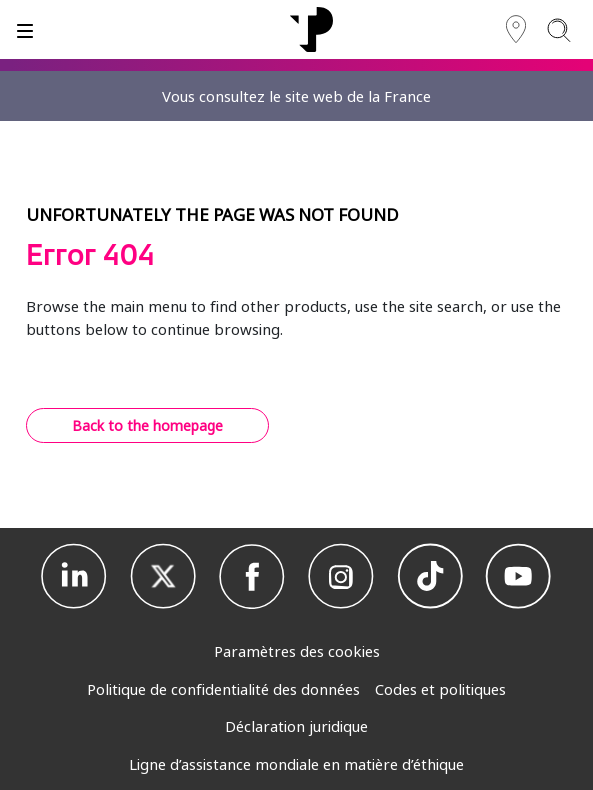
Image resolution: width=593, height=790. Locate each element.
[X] (163, 577)
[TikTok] (430, 577)
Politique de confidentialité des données (223, 689)
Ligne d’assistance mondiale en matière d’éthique (296, 764)
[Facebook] (252, 577)
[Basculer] (25, 29)
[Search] (558, 29)
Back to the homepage (147, 425)
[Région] (516, 29)
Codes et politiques (440, 689)
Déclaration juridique (296, 726)
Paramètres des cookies (297, 651)
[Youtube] (518, 577)
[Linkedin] (74, 577)
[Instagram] (341, 577)
